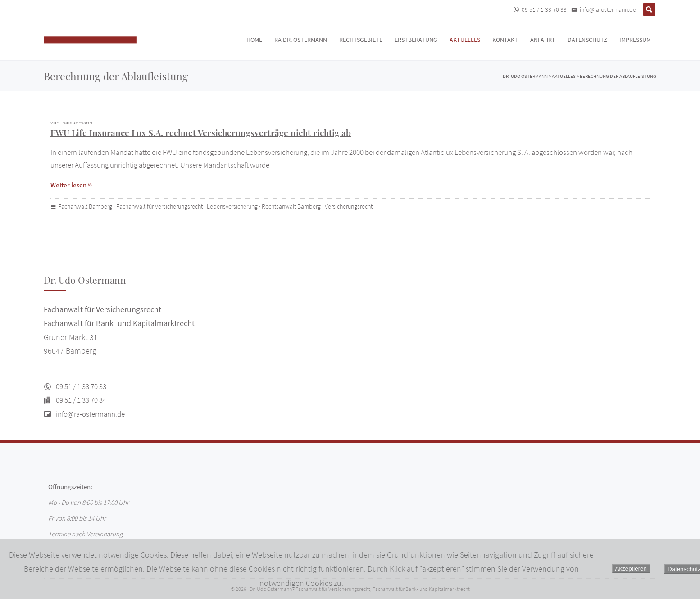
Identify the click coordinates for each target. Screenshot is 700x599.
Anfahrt (543, 40)
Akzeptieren (631, 569)
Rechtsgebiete (361, 40)
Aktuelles (465, 40)
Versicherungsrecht (349, 206)
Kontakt (505, 40)
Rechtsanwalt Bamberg (291, 206)
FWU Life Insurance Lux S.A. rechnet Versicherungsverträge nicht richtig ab (201, 132)
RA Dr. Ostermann (301, 40)
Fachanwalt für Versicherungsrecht (159, 206)
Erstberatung (416, 40)
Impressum (635, 40)
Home (254, 40)
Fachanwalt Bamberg (85, 206)
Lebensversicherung (232, 206)
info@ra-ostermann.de (608, 9)
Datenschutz (587, 40)
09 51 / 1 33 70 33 (544, 9)
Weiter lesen (72, 185)
